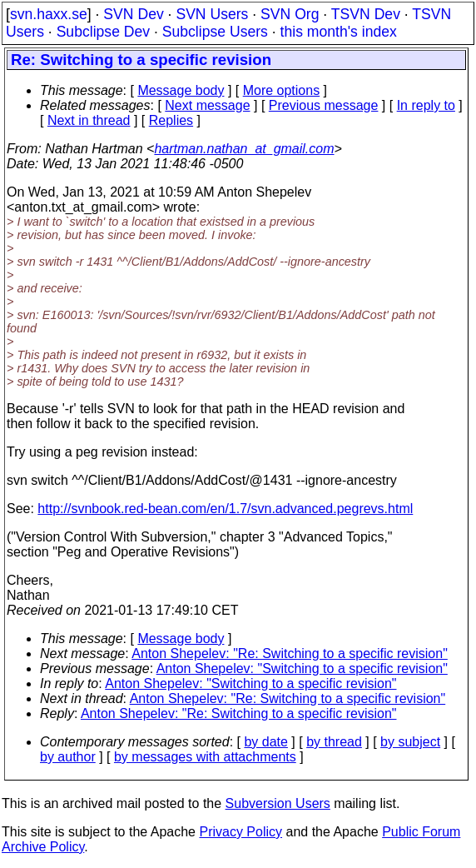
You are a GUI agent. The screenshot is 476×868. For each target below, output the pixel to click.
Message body (181, 90)
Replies (171, 120)
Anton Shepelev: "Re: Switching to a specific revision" (290, 653)
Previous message (324, 105)
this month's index (339, 32)
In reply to (426, 105)
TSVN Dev (366, 14)
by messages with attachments (205, 757)
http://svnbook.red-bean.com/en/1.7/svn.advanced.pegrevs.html (225, 509)
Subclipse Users (215, 32)
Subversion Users (278, 803)
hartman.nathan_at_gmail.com (244, 149)
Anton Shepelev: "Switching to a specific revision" (302, 668)
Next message (207, 105)
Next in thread (89, 120)
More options (282, 90)
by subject (410, 742)
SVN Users (212, 14)
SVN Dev (133, 14)
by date (265, 742)
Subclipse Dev (103, 32)
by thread (334, 742)
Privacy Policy (240, 832)
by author (68, 757)
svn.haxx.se (49, 14)
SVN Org (290, 14)
